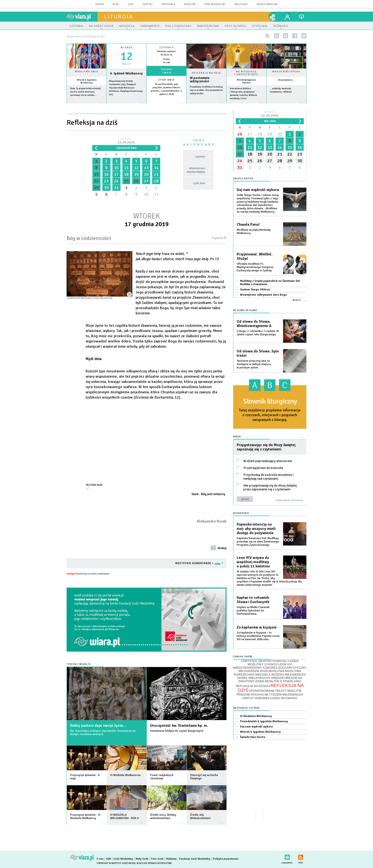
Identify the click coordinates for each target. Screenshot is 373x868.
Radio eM (190, 4)
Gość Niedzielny (215, 4)
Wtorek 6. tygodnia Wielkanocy (87, 81)
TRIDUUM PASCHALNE (252, 695)
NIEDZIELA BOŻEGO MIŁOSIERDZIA (281, 675)
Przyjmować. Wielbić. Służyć (255, 256)
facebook (295, 36)
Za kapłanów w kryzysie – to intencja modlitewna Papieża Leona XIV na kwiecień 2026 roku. (258, 636)
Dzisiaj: (126, 141)
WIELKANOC (272, 698)
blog (116, 4)
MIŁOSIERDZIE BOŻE (253, 671)
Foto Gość (157, 859)
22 (96, 181)
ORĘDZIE (277, 678)
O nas (100, 859)
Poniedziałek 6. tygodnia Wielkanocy (264, 721)
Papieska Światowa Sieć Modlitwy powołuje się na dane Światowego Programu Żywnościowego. (258, 542)
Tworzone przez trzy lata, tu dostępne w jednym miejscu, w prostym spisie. (254, 364)
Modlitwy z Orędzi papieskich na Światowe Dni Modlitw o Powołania (270, 283)
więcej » (87, 105)
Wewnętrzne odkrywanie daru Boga (263, 295)
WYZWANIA (289, 698)
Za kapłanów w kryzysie (257, 627)
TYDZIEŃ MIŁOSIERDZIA (286, 695)
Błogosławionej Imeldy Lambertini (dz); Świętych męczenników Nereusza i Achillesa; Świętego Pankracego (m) (126, 88)
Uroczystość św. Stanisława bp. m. (179, 726)
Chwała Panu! (248, 224)
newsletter (286, 36)
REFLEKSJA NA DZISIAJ (253, 686)
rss (277, 36)
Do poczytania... (286, 80)
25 (126, 181)
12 (136, 168)
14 (156, 168)
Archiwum (298, 500)
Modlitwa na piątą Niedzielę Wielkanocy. (254, 232)
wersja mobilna (267, 4)
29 (96, 188)
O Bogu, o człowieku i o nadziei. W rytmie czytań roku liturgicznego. (258, 333)
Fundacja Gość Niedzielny (195, 859)
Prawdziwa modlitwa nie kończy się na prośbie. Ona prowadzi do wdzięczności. (206, 90)
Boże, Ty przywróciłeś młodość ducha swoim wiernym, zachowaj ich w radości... (86, 92)
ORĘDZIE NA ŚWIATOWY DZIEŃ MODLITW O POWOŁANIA (270, 680)
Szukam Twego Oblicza (255, 290)
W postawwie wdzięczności (200, 80)
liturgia (119, 17)
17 (116, 174)
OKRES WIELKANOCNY (254, 678)
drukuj (222, 548)
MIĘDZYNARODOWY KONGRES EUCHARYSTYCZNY (270, 668)
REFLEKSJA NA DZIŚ (271, 688)
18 (126, 174)
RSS (301, 856)
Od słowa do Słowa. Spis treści (258, 353)
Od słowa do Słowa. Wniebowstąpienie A (254, 324)
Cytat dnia (166, 80)
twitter (304, 36)
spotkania (168, 4)
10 (116, 168)
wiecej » (126, 105)
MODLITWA (277, 671)
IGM (108, 859)
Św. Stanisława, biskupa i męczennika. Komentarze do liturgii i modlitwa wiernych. (103, 733)
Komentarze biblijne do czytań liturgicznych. (177, 731)
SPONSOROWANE (262, 691)
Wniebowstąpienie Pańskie (246, 81)
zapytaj (148, 4)
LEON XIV (285, 664)
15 (96, 174)
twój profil (287, 17)
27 (146, 181)
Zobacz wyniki (283, 500)
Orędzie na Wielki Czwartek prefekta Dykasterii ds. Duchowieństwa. (253, 611)
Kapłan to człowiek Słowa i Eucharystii (253, 600)
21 (156, 174)
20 (146, 174)
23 (106, 181)
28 (156, 181)
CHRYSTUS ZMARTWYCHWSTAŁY (265, 661)
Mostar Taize (94, 485)
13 (146, 168)
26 (136, 181)
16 (106, 174)
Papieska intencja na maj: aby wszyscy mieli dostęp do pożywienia (256, 529)
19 (136, 174)
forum (100, 4)
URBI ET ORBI (252, 698)
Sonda (237, 437)
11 (126, 168)
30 (106, 188)
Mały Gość (241, 4)
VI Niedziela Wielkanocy (256, 716)
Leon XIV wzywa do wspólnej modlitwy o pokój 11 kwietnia (253, 562)
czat (131, 4)
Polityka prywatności (226, 859)
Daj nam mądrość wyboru (258, 190)
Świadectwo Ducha (253, 737)
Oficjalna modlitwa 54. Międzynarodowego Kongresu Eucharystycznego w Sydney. (255, 267)
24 (116, 181)
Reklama (171, 859)
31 (116, 188)
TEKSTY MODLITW (288, 691)
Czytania (219, 238)
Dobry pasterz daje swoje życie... (98, 726)
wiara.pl (82, 17)
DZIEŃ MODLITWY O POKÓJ (273, 663)
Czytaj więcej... (206, 105)
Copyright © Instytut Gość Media (116, 863)
